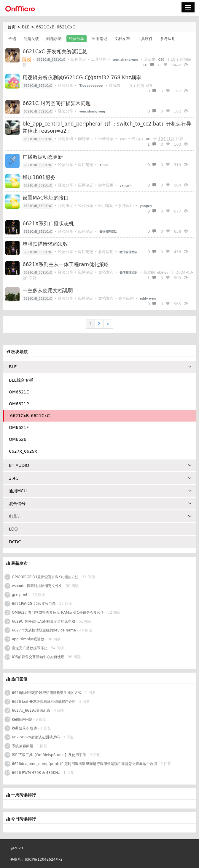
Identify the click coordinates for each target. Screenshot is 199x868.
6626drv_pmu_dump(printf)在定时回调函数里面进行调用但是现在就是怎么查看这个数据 (84, 764)
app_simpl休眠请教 (28, 639)
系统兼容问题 (23, 746)
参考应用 (168, 39)
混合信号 (100, 504)
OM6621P (19, 404)
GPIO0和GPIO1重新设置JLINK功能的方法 (45, 577)
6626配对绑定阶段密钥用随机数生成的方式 (47, 693)
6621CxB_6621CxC (56, 27)
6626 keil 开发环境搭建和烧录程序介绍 (44, 702)
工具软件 (145, 39)
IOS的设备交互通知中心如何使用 (38, 657)
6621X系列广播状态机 (48, 224)
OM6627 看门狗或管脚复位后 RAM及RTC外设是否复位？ (58, 613)
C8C (161, 60)
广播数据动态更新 (43, 157)
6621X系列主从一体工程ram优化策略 (66, 264)
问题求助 (54, 39)
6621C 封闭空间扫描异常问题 (57, 103)
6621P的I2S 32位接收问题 (34, 604)
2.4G (100, 478)
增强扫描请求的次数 (45, 244)
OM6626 (18, 439)
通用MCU (100, 491)
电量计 (100, 516)
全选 (12, 39)
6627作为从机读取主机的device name (44, 630)
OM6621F (19, 427)
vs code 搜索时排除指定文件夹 (37, 586)
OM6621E (19, 392)
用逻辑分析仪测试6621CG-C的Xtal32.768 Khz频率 (82, 78)
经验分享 (77, 39)
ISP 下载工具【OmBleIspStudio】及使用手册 (49, 755)
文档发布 (122, 39)
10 (148, 65)
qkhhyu (163, 273)
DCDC (15, 542)
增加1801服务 (39, 177)
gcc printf (20, 595)
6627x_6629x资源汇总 (31, 711)
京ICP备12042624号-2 (44, 859)
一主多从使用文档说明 (48, 290)
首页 (12, 27)
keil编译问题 (22, 719)
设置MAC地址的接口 (46, 198)
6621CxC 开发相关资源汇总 (55, 52)
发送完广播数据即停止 (30, 648)
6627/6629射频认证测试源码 (36, 737)
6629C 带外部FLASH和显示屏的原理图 (43, 621)
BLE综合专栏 (21, 380)
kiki (148, 139)
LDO (13, 529)
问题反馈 (31, 39)
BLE (26, 27)
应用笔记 (99, 39)
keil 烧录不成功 (24, 728)
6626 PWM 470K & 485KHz (36, 773)
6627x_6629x (23, 451)
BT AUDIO (100, 465)
